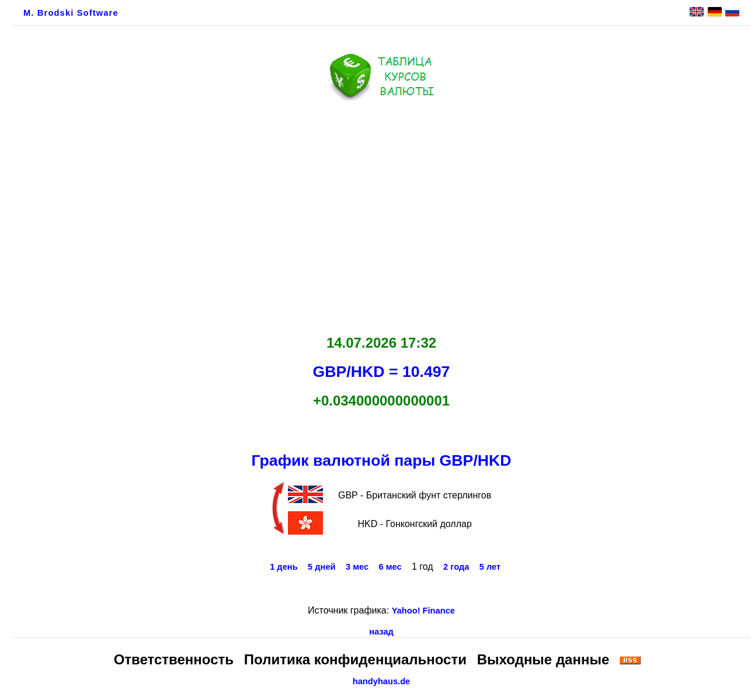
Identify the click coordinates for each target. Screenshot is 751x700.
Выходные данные (543, 659)
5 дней (322, 567)
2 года (456, 567)
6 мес (390, 567)
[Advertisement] (381, 214)
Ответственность (174, 659)
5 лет (490, 567)
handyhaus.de (382, 681)
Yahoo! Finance (423, 611)
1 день (284, 567)
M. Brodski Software (71, 13)
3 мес (357, 567)
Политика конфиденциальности (355, 659)
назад (381, 632)
